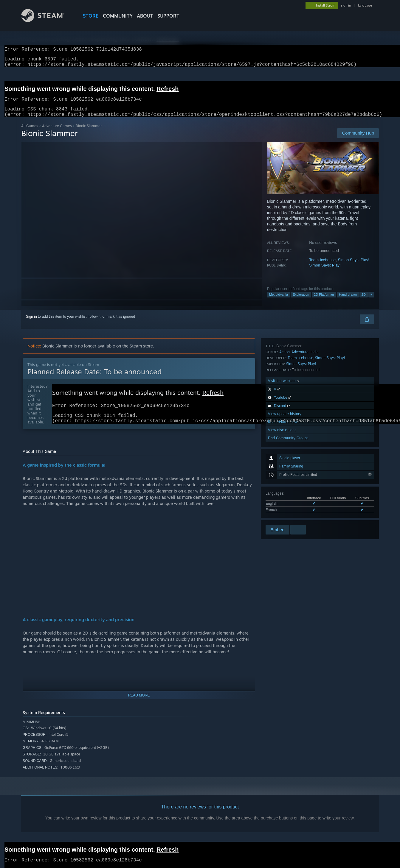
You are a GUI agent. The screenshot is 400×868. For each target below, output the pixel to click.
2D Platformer (324, 302)
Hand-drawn (348, 302)
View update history (285, 492)
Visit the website (284, 459)
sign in (346, 5)
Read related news (284, 500)
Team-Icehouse (322, 267)
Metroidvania (279, 302)
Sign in (31, 324)
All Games (30, 133)
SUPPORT (168, 16)
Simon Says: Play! (354, 267)
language (365, 5)
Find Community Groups (288, 516)
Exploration (301, 302)
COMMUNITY (118, 16)
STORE (91, 16)
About (145, 16)
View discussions (282, 508)
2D (364, 302)
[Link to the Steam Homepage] (47, 20)
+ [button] (371, 302)
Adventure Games (57, 133)
